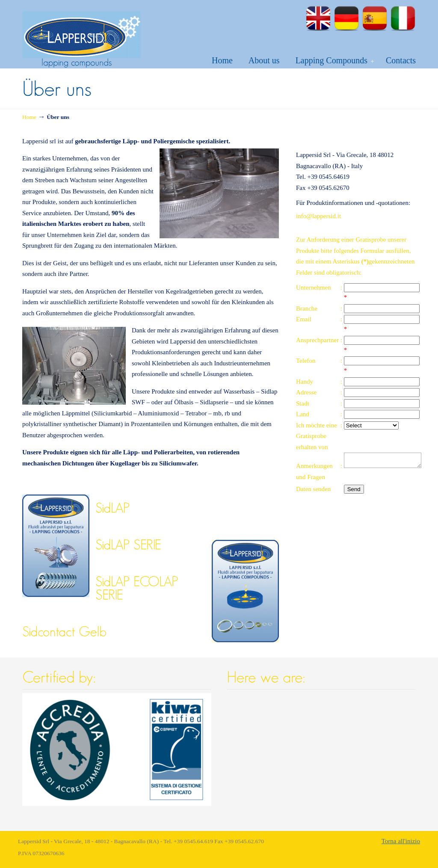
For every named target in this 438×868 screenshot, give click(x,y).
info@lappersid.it (318, 216)
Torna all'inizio (401, 841)
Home (29, 117)
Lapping (81, 30)
